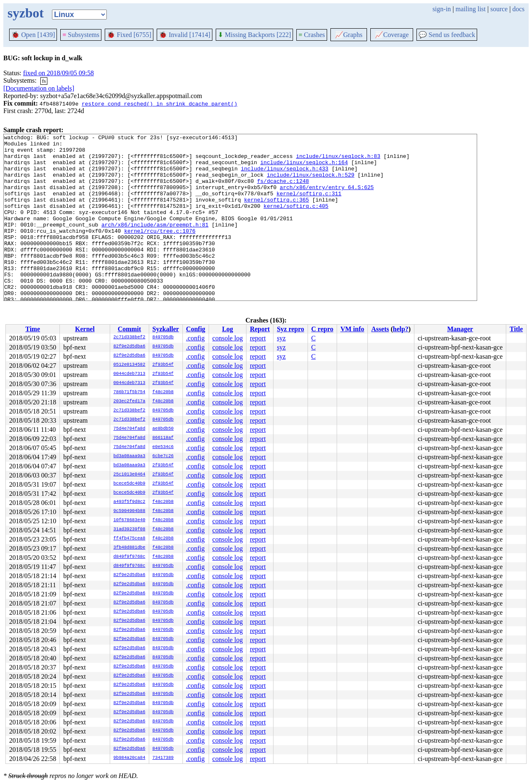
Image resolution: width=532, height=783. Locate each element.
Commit (129, 329)
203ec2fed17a (129, 401)
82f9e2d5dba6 (129, 347)
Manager (460, 329)
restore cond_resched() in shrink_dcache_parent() (159, 103)
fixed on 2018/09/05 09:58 (59, 73)
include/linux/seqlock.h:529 (311, 183)
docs (518, 9)
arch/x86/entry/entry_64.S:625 (327, 198)
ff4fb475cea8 (129, 539)
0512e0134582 (129, 365)
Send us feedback (447, 35)
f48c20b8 (163, 392)
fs (44, 81)
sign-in (441, 9)
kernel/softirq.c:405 (296, 221)
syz (281, 338)
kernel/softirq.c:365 (276, 213)
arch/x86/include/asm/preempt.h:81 (155, 243)
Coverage (392, 35)
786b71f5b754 (129, 392)
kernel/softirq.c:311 (309, 206)
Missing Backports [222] (254, 35)
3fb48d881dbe (129, 548)
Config (196, 329)
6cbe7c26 (163, 456)
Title (516, 329)
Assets (380, 329)
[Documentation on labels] (39, 88)
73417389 (163, 758)
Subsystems (81, 35)
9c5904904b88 (129, 511)
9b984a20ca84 (129, 758)
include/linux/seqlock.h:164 (304, 168)
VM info (352, 329)
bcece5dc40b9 (129, 484)
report (258, 338)
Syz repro (291, 329)
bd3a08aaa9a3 (129, 456)
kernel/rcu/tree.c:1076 (160, 251)
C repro (322, 329)
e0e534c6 (163, 447)
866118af (163, 438)
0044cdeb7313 (129, 374)
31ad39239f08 (129, 529)
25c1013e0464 (129, 475)
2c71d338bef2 (129, 337)
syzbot (26, 13)
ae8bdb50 (163, 429)
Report (260, 329)
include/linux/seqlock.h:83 (338, 161)
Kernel (85, 329)
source (499, 9)
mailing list (470, 9)
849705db (163, 337)
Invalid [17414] (185, 35)
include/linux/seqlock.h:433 (284, 176)
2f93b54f (163, 365)
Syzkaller (166, 329)
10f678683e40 (129, 520)
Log (228, 329)
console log (228, 338)
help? (400, 329)
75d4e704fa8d (129, 429)
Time (33, 329)
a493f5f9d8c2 (129, 502)
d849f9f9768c (129, 557)
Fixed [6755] (129, 35)
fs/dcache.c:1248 (283, 191)
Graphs (349, 35)
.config (196, 338)
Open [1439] (33, 35)
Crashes (312, 35)
